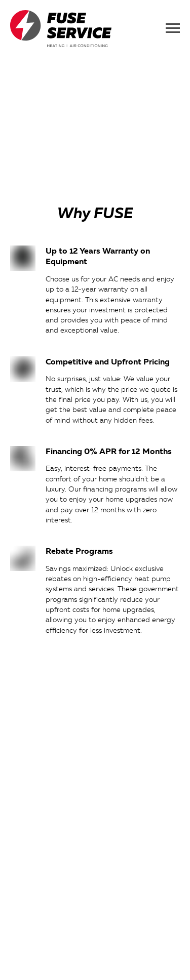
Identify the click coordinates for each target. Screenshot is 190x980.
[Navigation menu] (173, 28)
